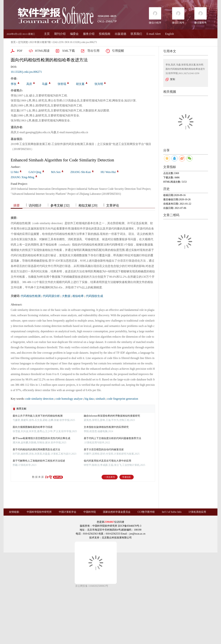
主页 (47, 34)
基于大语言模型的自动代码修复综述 (104, 450)
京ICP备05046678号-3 (129, 526)
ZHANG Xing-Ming (22, 177)
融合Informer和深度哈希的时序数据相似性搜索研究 (112, 416)
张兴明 (99, 84)
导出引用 (93, 51)
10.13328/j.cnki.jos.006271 (26, 72)
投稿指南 (105, 34)
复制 (173, 79)
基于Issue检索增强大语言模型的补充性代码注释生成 (41, 438)
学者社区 (127, 477)
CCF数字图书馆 (146, 512)
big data (89, 399)
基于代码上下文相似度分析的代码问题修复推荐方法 (112, 438)
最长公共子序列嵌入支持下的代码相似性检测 (38, 416)
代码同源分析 (51, 296)
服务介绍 (89, 34)
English (170, 34)
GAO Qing (35, 172)
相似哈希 (78, 296)
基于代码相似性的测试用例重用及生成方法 (36, 450)
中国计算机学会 (68, 512)
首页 (13, 42)
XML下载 (68, 51)
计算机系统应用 (197, 512)
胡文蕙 (80, 84)
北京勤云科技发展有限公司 (117, 538)
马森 (45, 84)
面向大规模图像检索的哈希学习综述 (33, 427)
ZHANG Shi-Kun (81, 172)
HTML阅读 (42, 51)
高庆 (29, 84)
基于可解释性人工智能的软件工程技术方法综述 (39, 461)
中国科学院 (90, 512)
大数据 (66, 296)
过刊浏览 (23, 42)
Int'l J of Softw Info (172, 512)
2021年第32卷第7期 (40, 42)
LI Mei (15, 172)
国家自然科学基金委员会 (117, 512)
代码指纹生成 (94, 296)
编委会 (74, 34)
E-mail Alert (154, 34)
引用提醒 (118, 51)
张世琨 (62, 84)
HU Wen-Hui (108, 172)
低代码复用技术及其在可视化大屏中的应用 (107, 461)
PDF (20, 51)
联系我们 (136, 34)
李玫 (14, 84)
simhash (100, 399)
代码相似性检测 (31, 296)
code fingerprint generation (123, 399)
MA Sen (56, 172)
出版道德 (120, 34)
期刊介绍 (60, 34)
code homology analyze (69, 399)
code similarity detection (39, 399)
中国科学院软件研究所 (39, 512)
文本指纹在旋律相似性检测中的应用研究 (106, 427)
